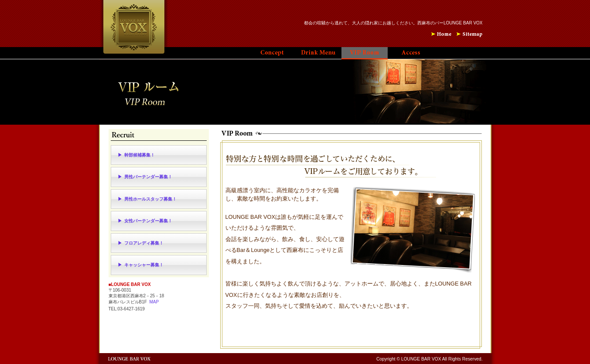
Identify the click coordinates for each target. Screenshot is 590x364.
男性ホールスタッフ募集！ (150, 199)
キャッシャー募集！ (144, 265)
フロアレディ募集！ (144, 243)
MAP (154, 302)
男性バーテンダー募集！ (148, 177)
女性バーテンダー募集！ (148, 221)
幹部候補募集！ (140, 155)
